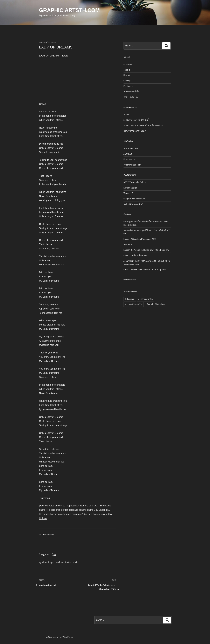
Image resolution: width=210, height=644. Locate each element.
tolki (53, 42)
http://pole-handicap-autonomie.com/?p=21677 (63, 514)
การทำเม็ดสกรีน (145, 299)
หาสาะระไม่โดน (49, 535)
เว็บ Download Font (132, 165)
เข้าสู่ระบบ (52, 562)
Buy (102, 506)
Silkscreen (130, 299)
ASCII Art (128, 154)
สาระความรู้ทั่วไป (131, 92)
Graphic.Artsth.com (69, 10)
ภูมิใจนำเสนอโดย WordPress (59, 637)
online (90, 510)
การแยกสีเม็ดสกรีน (134, 304)
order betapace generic (74, 510)
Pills (48, 510)
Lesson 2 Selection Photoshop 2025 (140, 239)
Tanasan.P (128, 193)
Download (128, 64)
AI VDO (127, 115)
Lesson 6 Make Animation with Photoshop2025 (145, 269)
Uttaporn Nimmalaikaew (134, 199)
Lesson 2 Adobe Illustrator (135, 255)
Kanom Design (130, 188)
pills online (56, 510)
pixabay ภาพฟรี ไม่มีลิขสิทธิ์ (136, 120)
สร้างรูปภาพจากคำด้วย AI (135, 131)
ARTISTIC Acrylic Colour (135, 182)
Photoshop (128, 86)
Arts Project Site (131, 148)
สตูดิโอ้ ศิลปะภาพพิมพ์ (133, 204)
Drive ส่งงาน (129, 159)
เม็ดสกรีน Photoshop (155, 304)
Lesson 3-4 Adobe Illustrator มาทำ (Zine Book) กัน (146, 250)
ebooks (127, 70)
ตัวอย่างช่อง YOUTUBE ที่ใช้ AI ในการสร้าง (143, 125)
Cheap (43, 104)
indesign (127, 81)
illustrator (128, 75)
